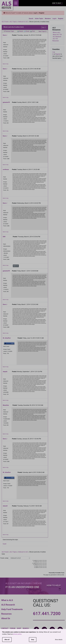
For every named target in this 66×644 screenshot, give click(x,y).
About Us (6, 618)
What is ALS (7, 600)
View (43, 27)
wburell (5, 506)
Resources (6, 614)
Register (42, 13)
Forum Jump (4, 558)
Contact (5, 628)
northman (6, 169)
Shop (19, 628)
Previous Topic (9, 31)
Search (31, 19)
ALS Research (8, 605)
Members (48, 19)
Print (33, 31)
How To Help (57, 3)
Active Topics (39, 19)
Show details (59, 640)
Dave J (5, 35)
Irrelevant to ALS (23, 22)
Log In (35, 13)
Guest (5, 544)
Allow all (7, 640)
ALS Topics (13, 22)
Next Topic (42, 31)
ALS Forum (5, 22)
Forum (13, 628)
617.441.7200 (47, 614)
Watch (21, 31)
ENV (4, 237)
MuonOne (6, 405)
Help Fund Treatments (12, 609)
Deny (33, 640)
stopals (5, 372)
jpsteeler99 (6, 102)
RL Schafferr (7, 338)
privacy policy (17, 634)
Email (27, 31)
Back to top (6, 64)
